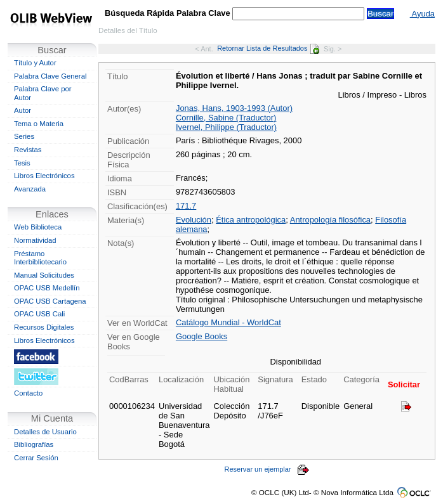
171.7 (186, 206)
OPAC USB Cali (39, 314)
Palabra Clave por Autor (43, 93)
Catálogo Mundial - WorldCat (228, 322)
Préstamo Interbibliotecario (40, 258)
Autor (23, 110)
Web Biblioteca (38, 227)
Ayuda (422, 14)
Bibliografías (34, 444)
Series (24, 136)
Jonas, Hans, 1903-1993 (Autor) (234, 108)
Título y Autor (35, 63)
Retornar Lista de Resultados (268, 48)
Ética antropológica (251, 220)
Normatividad (35, 240)
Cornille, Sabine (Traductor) (226, 118)
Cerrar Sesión (36, 458)
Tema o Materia (39, 124)
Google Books (201, 336)
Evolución (194, 220)
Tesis (22, 163)
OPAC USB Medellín (47, 288)
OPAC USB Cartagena (50, 301)
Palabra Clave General (50, 76)
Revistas (28, 150)
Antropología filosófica (330, 220)
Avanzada (30, 189)
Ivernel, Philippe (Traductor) (226, 127)
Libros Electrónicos (44, 176)
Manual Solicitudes (44, 275)
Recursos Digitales (44, 327)
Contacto (28, 393)
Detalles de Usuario (45, 432)
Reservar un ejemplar (267, 469)
